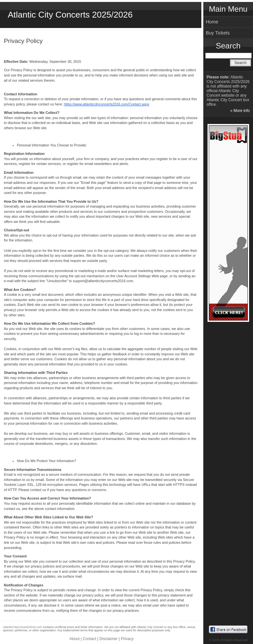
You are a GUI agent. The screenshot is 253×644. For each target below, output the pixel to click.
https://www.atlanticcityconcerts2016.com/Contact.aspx (107, 104)
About (75, 639)
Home (212, 22)
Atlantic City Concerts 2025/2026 (70, 15)
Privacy (127, 639)
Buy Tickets (218, 33)
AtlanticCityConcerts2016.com (23, 627)
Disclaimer (108, 639)
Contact (89, 639)
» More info (240, 111)
